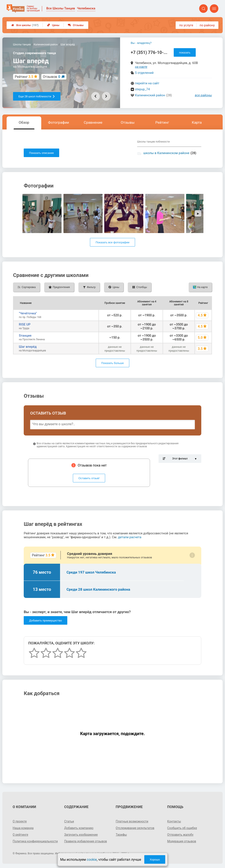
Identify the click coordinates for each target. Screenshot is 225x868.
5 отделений (144, 73)
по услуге (186, 25)
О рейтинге (20, 835)
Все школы (25, 25)
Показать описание (41, 153)
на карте (141, 67)
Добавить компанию (79, 828)
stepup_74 (142, 89)
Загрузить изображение (81, 835)
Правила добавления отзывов (85, 841)
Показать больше (112, 363)
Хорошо (155, 860)
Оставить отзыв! (89, 478)
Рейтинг (162, 122)
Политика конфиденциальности (35, 841)
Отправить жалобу (180, 835)
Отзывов (52, 77)
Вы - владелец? (141, 43)
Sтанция (25, 336)
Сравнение (93, 122)
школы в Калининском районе (166, 153)
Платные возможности (132, 821)
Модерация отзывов (182, 841)
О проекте (20, 821)
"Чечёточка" (28, 313)
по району (207, 25)
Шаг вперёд (28, 347)
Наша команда (23, 828)
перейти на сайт (147, 83)
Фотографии (59, 122)
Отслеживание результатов (135, 828)
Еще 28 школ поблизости (37, 96)
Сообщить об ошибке (182, 828)
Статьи (69, 821)
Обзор (24, 122)
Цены (53, 25)
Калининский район (150, 95)
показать (185, 53)
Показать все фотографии (112, 242)
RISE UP (25, 324)
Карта (197, 122)
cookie (92, 860)
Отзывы (76, 25)
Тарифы (121, 835)
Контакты (174, 821)
